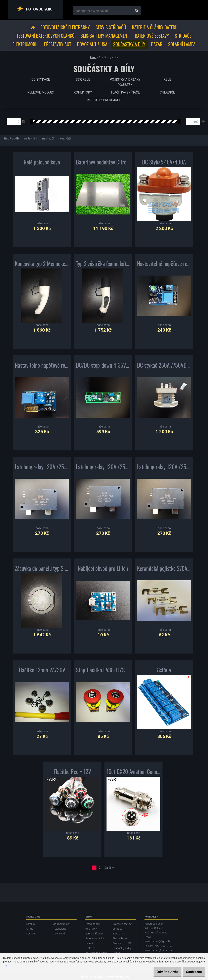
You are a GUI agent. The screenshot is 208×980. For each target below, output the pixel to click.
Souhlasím (192, 972)
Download (59, 934)
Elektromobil (25, 44)
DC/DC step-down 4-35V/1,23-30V (103, 367)
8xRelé (164, 672)
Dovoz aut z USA (92, 44)
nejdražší (48, 138)
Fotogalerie (60, 929)
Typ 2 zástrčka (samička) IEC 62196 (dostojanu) (103, 265)
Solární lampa (182, 44)
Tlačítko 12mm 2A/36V (42, 672)
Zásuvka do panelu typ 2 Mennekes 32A (42, 570)
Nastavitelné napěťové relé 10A (164, 265)
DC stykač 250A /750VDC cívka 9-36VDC (164, 367)
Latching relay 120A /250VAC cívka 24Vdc (164, 468)
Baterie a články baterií (155, 27)
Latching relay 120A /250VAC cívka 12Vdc (103, 468)
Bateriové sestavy (152, 36)
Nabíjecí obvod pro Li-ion (103, 570)
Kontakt (31, 934)
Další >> (110, 868)
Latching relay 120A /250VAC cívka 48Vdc (42, 468)
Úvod (93, 57)
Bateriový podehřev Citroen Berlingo (103, 164)
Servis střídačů (111, 27)
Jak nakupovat (62, 924)
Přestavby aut (58, 44)
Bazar (157, 44)
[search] (137, 11)
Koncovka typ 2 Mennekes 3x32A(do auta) (42, 265)
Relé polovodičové (42, 164)
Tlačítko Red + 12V (72, 773)
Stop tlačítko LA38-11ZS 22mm (103, 672)
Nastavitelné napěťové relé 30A (42, 367)
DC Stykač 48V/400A (164, 164)
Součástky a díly (129, 44)
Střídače (183, 36)
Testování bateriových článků (46, 36)
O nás (30, 929)
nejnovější (65, 138)
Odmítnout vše (161, 972)
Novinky (31, 924)
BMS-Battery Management (105, 36)
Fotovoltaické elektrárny (65, 27)
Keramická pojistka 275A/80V (164, 570)
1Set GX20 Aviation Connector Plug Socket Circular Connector (133, 773)
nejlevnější (31, 138)
